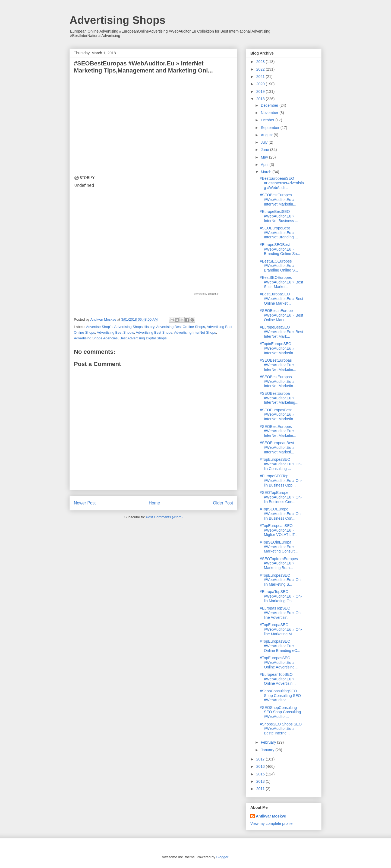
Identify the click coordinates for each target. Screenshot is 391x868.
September (270, 128)
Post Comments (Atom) (164, 517)
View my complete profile (271, 823)
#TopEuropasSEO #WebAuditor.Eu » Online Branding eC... (280, 646)
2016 (261, 766)
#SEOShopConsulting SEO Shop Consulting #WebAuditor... (280, 712)
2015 (261, 774)
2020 (261, 84)
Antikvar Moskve (271, 816)
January (268, 750)
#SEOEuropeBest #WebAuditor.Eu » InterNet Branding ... (279, 233)
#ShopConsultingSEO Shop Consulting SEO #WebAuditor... (280, 696)
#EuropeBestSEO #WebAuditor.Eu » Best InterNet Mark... (282, 332)
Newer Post (85, 503)
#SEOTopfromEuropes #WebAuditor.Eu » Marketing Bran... (279, 563)
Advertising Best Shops (154, 332)
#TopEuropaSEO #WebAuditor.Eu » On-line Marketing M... (281, 629)
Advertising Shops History (134, 327)
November (270, 113)
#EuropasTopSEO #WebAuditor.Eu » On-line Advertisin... (281, 613)
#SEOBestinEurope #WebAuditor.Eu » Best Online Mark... (282, 315)
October (268, 120)
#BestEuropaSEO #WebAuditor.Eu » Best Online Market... (282, 299)
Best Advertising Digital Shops (143, 338)
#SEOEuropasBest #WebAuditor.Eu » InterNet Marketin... (278, 415)
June (265, 150)
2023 (261, 62)
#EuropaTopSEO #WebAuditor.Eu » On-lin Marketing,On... (281, 596)
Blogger (222, 857)
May (265, 157)
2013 (261, 781)
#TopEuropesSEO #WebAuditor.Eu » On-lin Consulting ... (281, 464)
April (265, 165)
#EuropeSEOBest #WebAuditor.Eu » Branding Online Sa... (280, 249)
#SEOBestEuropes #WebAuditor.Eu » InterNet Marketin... (278, 200)
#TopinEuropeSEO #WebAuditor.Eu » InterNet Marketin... (278, 348)
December (270, 105)
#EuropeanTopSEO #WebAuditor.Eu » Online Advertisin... (278, 679)
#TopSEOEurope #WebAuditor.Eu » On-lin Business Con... (281, 514)
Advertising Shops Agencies (96, 338)
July (265, 142)
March (267, 172)
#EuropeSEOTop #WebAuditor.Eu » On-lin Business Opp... (281, 481)
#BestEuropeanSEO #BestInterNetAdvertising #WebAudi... (282, 183)
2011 (261, 789)
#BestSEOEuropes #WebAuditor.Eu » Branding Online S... (279, 266)
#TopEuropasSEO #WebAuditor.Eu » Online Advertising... (279, 662)
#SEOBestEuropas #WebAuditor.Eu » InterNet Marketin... (278, 365)
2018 (261, 99)
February (269, 742)
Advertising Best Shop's (116, 332)
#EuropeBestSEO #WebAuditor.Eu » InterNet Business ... (279, 216)
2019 (261, 91)
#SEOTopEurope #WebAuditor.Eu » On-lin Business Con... (281, 497)
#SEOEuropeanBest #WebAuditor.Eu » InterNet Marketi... (277, 447)
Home (154, 503)
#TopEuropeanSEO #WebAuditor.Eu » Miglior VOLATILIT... (279, 530)
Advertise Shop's (99, 327)
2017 (261, 759)
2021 (261, 77)
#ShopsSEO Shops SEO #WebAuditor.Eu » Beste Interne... (281, 729)
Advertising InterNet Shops (195, 332)
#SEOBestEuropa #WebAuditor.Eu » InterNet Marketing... (279, 398)
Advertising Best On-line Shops (181, 327)
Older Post (223, 503)
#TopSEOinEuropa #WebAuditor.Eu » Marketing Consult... (279, 547)
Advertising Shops (117, 20)
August (267, 135)
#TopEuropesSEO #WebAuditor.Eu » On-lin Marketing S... (281, 580)
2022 (261, 69)
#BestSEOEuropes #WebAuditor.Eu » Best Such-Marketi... (282, 282)
